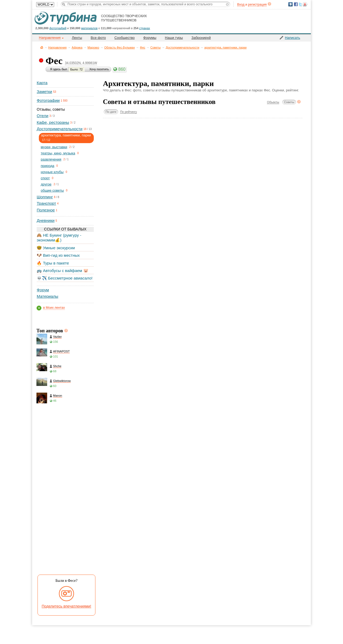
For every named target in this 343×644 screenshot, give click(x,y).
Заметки (44, 92)
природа (48, 166)
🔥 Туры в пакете (53, 263)
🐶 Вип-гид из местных (58, 255)
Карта (42, 83)
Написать (292, 38)
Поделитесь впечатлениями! (67, 606)
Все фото (98, 38)
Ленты (77, 38)
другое (46, 184)
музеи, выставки (54, 147)
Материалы (47, 296)
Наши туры (174, 38)
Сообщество (125, 38)
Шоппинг (45, 197)
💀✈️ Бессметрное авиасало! (65, 278)
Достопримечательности (183, 47)
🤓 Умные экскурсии (56, 248)
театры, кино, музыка (58, 153)
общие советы (52, 190)
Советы (155, 47)
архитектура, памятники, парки (226, 47)
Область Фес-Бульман (120, 47)
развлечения (51, 159)
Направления (57, 47)
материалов (89, 28)
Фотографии (48, 100)
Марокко (94, 47)
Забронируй (201, 38)
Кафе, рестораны (53, 122)
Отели (42, 116)
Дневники (46, 220)
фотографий (58, 28)
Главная (42, 47)
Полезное (46, 210)
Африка (77, 47)
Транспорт (46, 203)
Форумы (150, 38)
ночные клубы (52, 172)
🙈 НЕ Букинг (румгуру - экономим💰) (59, 238)
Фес (143, 47)
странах (144, 28)
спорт (45, 178)
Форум (43, 290)
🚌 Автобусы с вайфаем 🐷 (63, 271)
